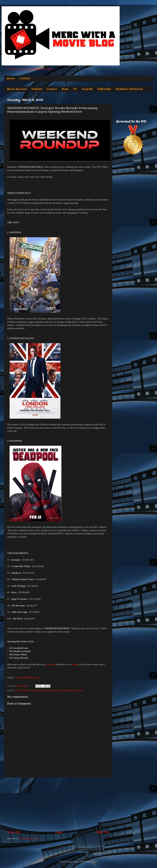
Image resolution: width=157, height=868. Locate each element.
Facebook (50, 664)
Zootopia (79, 690)
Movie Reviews (17, 89)
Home (11, 79)
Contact (25, 79)
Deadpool (35, 690)
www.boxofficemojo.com (27, 677)
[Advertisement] (58, 804)
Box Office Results (22, 690)
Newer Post (14, 832)
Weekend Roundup (66, 690)
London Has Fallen (49, 690)
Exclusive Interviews (129, 89)
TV (75, 89)
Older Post (103, 832)
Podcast (87, 89)
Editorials (104, 89)
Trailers (37, 89)
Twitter (75, 664)
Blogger (94, 862)
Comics (52, 89)
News (65, 89)
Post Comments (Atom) (29, 839)
